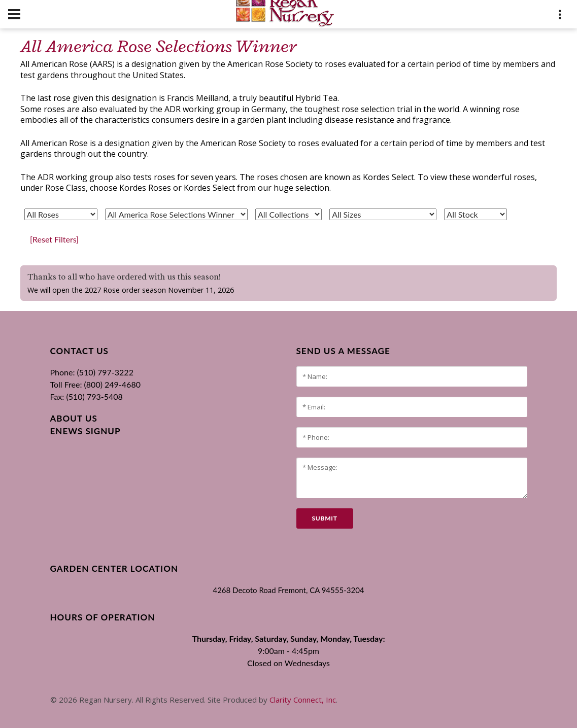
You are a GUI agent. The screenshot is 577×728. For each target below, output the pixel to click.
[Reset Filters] (54, 239)
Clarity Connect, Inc (303, 700)
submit (325, 518)
